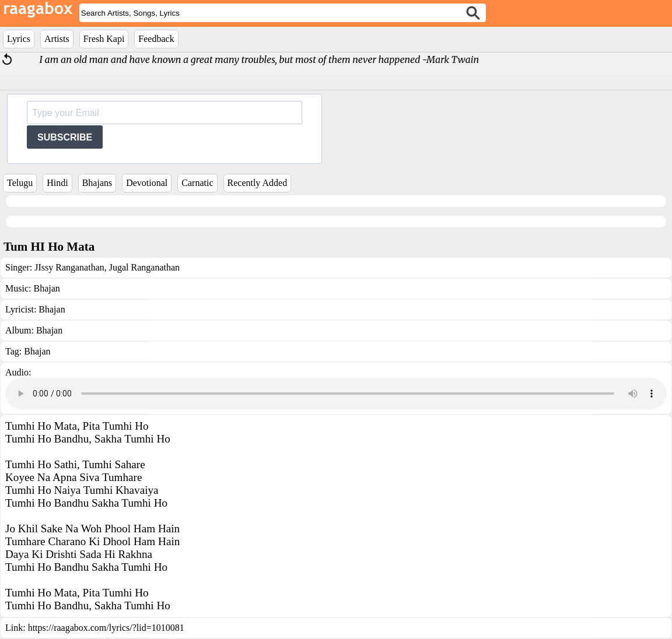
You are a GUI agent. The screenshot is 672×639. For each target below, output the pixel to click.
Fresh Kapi (104, 39)
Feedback (156, 39)
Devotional (147, 183)
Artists (57, 39)
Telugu (20, 183)
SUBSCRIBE (65, 137)
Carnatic (197, 183)
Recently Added (258, 183)
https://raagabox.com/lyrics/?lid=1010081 (106, 628)
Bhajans (97, 183)
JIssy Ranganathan (69, 267)
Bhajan (46, 288)
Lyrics (19, 39)
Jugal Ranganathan (143, 267)
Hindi (57, 183)
